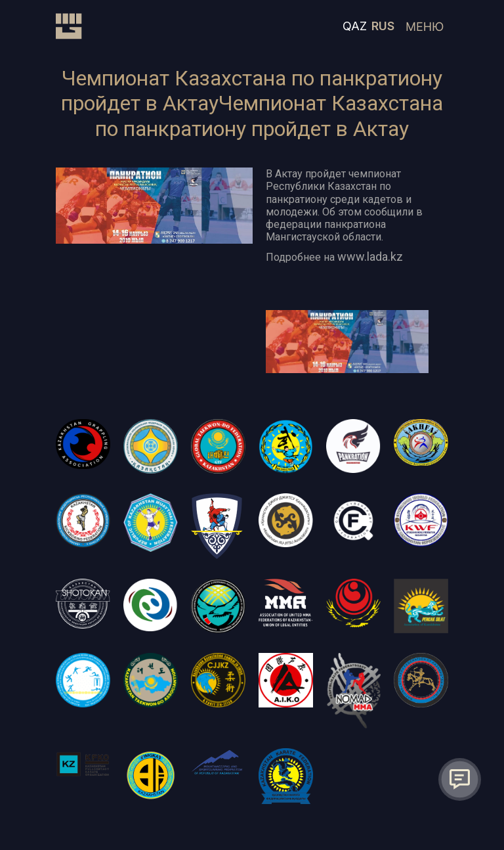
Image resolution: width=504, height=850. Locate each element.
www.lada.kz (370, 257)
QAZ (355, 26)
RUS (383, 26)
